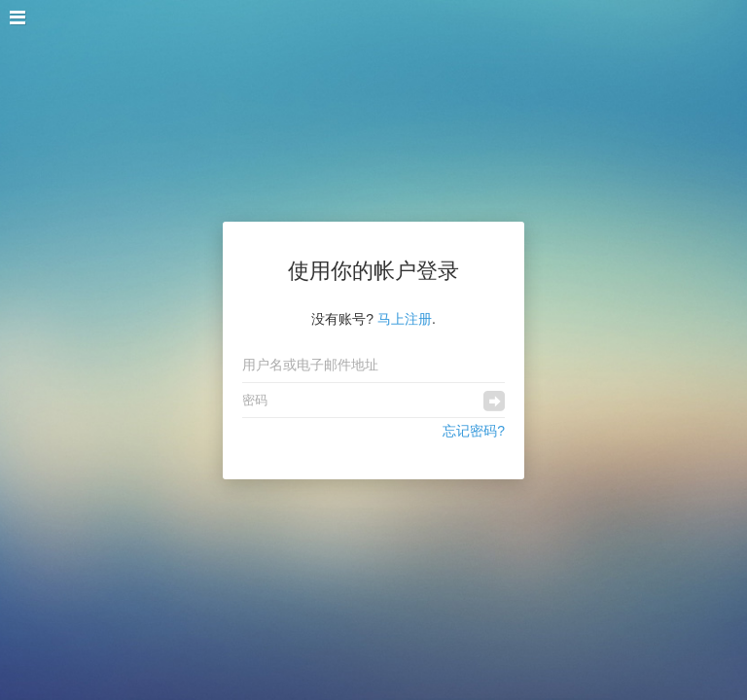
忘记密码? (474, 431)
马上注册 (405, 319)
